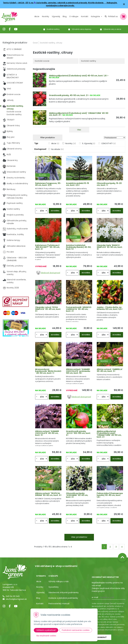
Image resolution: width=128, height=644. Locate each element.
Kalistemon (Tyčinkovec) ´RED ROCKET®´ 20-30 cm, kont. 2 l (47, 247)
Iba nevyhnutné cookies (46, 636)
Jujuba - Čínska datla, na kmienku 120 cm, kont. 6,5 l (110, 308)
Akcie (37, 16)
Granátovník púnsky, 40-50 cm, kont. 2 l (69, 95)
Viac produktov (79, 537)
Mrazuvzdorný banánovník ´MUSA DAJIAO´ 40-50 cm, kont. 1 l (48, 371)
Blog (38, 598)
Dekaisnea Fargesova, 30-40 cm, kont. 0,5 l (48, 184)
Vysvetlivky (54, 587)
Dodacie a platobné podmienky (63, 598)
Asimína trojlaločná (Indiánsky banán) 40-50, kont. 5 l (79, 247)
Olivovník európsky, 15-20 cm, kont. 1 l (109, 184)
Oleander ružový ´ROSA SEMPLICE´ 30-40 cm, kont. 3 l (48, 309)
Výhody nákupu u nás (58, 581)
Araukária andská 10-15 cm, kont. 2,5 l (77, 184)
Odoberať (101, 637)
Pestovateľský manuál (59, 604)
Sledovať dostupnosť (48, 273)
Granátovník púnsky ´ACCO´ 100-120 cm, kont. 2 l (78, 433)
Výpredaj (56, 16)
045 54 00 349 (13, 596)
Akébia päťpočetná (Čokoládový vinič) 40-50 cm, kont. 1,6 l (78, 76)
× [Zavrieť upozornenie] (124, 4)
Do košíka (55, 211)
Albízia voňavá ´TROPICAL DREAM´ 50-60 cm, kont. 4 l (48, 494)
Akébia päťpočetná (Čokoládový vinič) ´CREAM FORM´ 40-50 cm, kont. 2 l (79, 114)
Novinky (46, 16)
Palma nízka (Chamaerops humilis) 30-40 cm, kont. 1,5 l (110, 495)
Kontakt (40, 604)
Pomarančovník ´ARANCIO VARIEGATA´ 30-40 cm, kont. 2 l (79, 309)
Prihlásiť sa (113, 16)
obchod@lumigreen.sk (16, 599)
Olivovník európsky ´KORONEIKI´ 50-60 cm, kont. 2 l (77, 495)
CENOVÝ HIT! (108, 143)
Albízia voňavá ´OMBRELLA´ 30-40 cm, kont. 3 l (110, 370)
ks (43, 211)
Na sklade (57, 149)
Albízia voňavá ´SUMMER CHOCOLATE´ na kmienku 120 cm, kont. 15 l (78, 371)
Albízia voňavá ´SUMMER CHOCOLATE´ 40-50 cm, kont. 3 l (47, 433)
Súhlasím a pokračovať (46, 630)
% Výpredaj (89, 143)
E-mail (95, 597)
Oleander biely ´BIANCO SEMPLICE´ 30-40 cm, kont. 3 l (110, 247)
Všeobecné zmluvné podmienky (64, 593)
